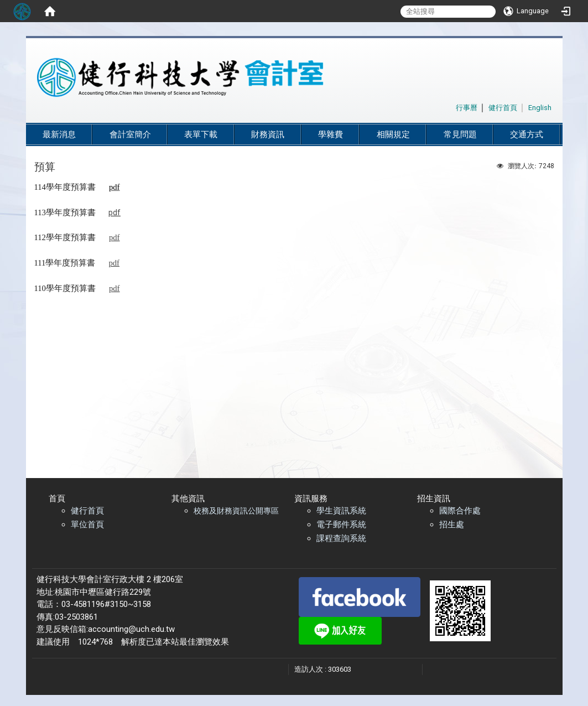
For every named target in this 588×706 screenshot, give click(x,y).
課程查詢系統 (341, 538)
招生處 (452, 525)
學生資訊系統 (341, 511)
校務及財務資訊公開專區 (236, 511)
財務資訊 (268, 134)
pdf (115, 212)
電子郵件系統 (341, 525)
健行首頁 (87, 511)
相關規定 (393, 134)
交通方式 (527, 134)
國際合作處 (460, 511)
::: (450, 106)
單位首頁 (87, 525)
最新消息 (59, 134)
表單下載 (201, 134)
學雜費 (331, 134)
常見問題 (460, 134)
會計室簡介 (130, 134)
